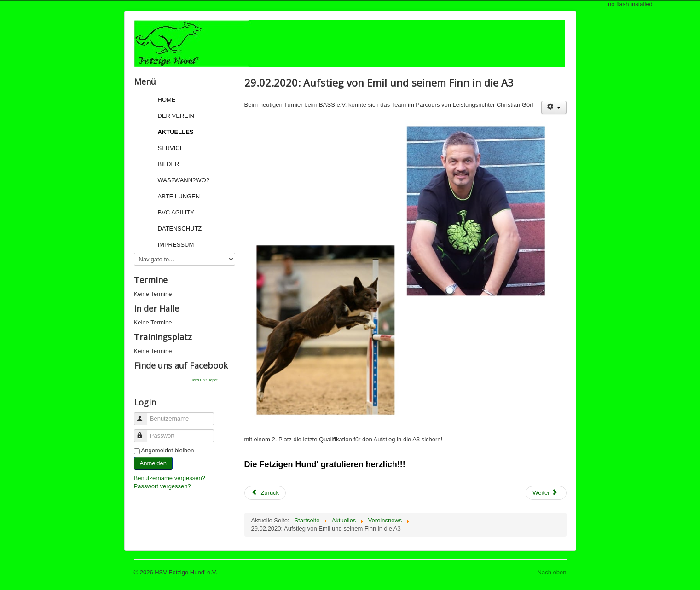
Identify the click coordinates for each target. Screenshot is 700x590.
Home (167, 100)
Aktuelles (176, 132)
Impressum (176, 245)
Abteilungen (179, 196)
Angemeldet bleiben (168, 450)
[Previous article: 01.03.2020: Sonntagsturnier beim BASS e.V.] (265, 493)
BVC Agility (176, 212)
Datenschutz (180, 228)
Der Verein (176, 116)
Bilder (169, 164)
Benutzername (145, 415)
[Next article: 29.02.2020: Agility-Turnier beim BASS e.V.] (546, 493)
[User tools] (554, 107)
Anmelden (153, 463)
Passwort (145, 432)
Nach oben (552, 572)
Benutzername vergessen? (170, 478)
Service (171, 148)
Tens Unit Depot (205, 380)
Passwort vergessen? (162, 486)
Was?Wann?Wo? (184, 180)
